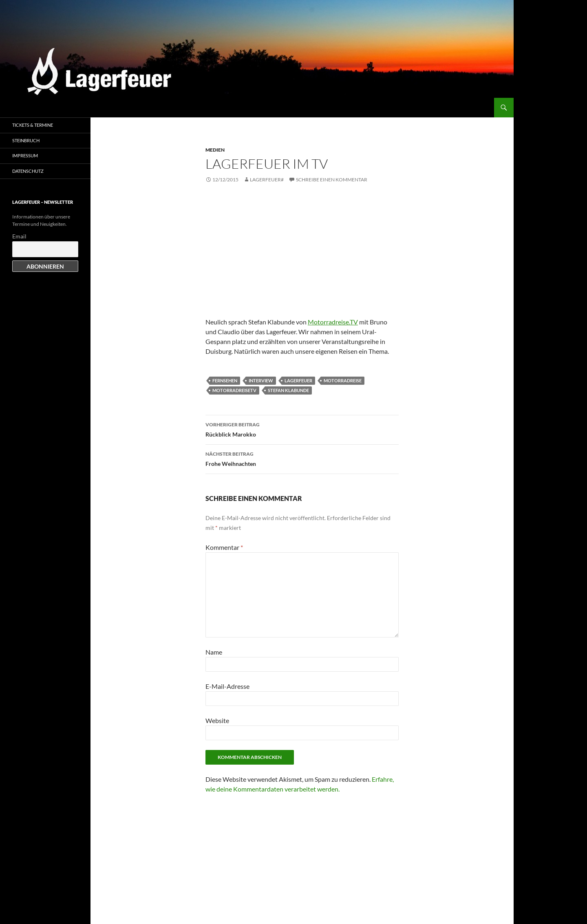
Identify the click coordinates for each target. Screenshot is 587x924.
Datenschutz (28, 171)
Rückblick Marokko (302, 429)
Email (19, 236)
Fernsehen (225, 380)
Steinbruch (26, 140)
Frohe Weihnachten (302, 458)
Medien (215, 150)
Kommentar (224, 547)
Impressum (25, 155)
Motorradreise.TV (333, 322)
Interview (261, 380)
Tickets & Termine (33, 125)
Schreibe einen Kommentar (332, 180)
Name (214, 652)
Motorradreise (343, 380)
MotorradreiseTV (234, 390)
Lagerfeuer (298, 380)
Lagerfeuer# (267, 180)
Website (217, 720)
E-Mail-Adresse (227, 686)
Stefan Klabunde (288, 390)
